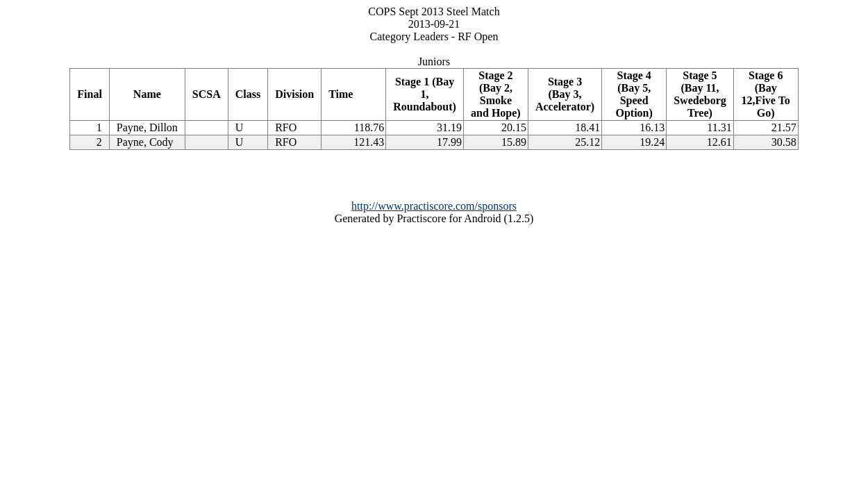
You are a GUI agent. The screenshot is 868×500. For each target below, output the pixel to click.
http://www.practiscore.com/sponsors (434, 206)
